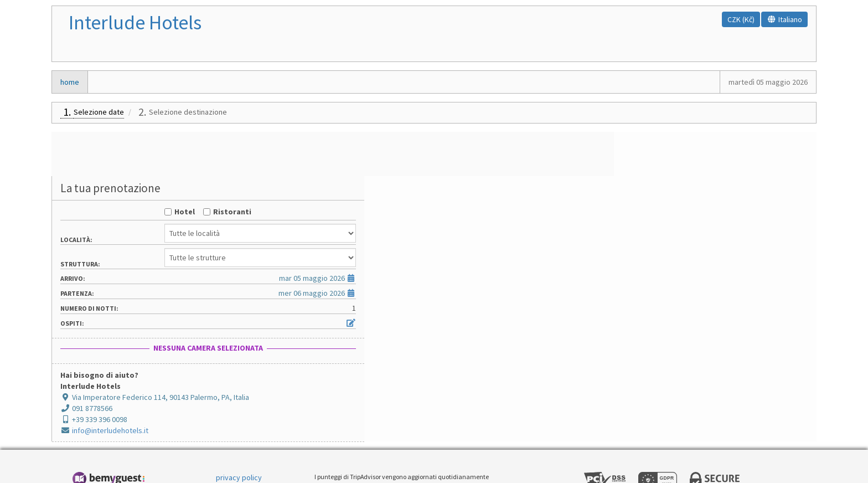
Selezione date (99, 112)
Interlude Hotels (135, 22)
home (70, 82)
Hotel (675, 167)
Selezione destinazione (188, 112)
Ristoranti (723, 167)
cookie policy (239, 450)
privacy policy (239, 433)
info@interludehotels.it (620, 386)
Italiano (784, 19)
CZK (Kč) (741, 19)
